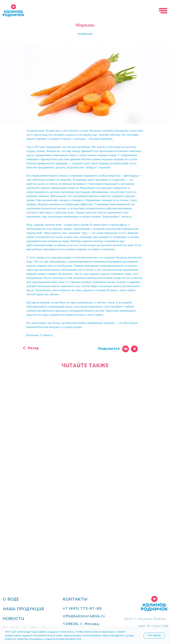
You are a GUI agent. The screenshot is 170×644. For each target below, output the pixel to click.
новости (13, 619)
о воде (11, 599)
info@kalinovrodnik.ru (84, 616)
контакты (75, 599)
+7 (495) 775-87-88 (82, 609)
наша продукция (23, 609)
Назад (33, 348)
